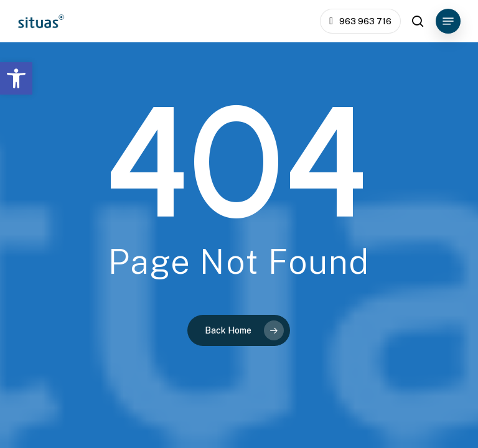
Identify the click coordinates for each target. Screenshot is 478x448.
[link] (16, 78)
